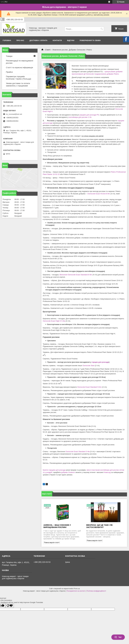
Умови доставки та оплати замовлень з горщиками (18, 84)
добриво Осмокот (68, 472)
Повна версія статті (52, 543)
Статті (48, 50)
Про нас (20, 40)
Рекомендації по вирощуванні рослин (20, 62)
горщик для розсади (100, 362)
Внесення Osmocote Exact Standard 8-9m (76, 275)
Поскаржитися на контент (76, 591)
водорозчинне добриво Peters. (107, 74)
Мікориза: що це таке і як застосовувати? (99, 526)
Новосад (107, 472)
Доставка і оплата (38, 40)
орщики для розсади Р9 (89, 115)
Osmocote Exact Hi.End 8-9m (99, 194)
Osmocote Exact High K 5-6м (54, 321)
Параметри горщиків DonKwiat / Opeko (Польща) (18, 78)
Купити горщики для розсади (54, 470)
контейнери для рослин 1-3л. (80, 117)
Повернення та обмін (90, 40)
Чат (118, 637)
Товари (9, 56)
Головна (7, 40)
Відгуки (71, 40)
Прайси (9, 72)
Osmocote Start (88, 366)
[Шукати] (102, 29)
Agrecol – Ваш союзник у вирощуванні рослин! (57, 526)
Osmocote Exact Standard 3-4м (78, 452)
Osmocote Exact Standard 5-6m (89, 387)
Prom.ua (77, 589)
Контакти (57, 40)
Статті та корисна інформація (19, 67)
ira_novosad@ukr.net (14, 114)
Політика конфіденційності (96, 591)
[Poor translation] (10, 606)
